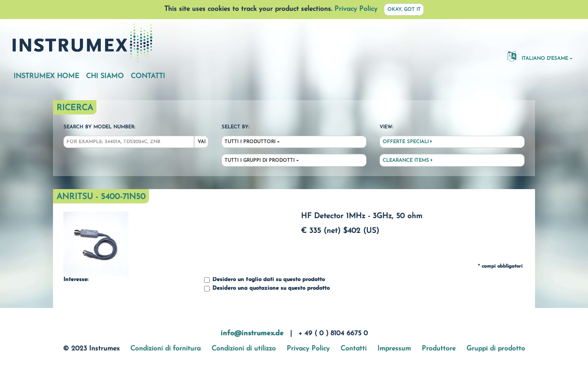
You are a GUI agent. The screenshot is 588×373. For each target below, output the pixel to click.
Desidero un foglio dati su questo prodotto (264, 280)
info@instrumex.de (252, 334)
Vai (202, 142)
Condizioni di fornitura (165, 349)
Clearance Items (408, 160)
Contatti (148, 76)
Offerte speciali (407, 142)
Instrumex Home (46, 76)
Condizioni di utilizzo (244, 349)
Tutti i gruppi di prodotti (259, 161)
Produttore (439, 349)
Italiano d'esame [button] (538, 56)
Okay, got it (404, 10)
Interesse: (76, 280)
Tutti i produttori (250, 142)
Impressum (394, 349)
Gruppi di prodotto (496, 349)
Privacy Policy (356, 9)
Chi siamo (105, 76)
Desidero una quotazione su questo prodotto (267, 289)
